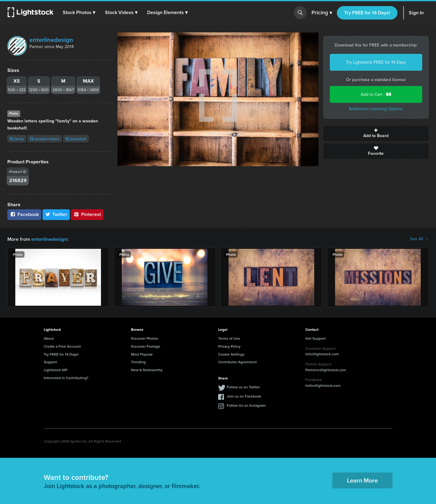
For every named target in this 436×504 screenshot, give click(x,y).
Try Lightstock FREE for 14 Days (376, 62)
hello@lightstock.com (323, 385)
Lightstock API (56, 370)
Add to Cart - (376, 94)
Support (50, 362)
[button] (79, 13)
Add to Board (376, 133)
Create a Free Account (62, 346)
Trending (138, 362)
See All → (419, 239)
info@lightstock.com (322, 354)
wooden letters (45, 139)
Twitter (56, 214)
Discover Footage (146, 346)
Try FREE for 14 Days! (367, 13)
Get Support (315, 338)
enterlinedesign (51, 40)
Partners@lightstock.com (326, 370)
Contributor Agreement (237, 362)
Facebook (24, 214)
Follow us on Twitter (243, 387)
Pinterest (87, 214)
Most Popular (142, 354)
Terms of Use (229, 338)
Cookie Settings (231, 354)
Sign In (416, 13)
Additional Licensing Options (376, 109)
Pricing (322, 13)
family (17, 139)
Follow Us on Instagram (246, 405)
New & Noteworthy (147, 370)
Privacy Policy (229, 346)
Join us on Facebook (244, 396)
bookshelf (76, 139)
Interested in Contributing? (66, 377)
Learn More (362, 480)
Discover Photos (145, 338)
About (49, 338)
